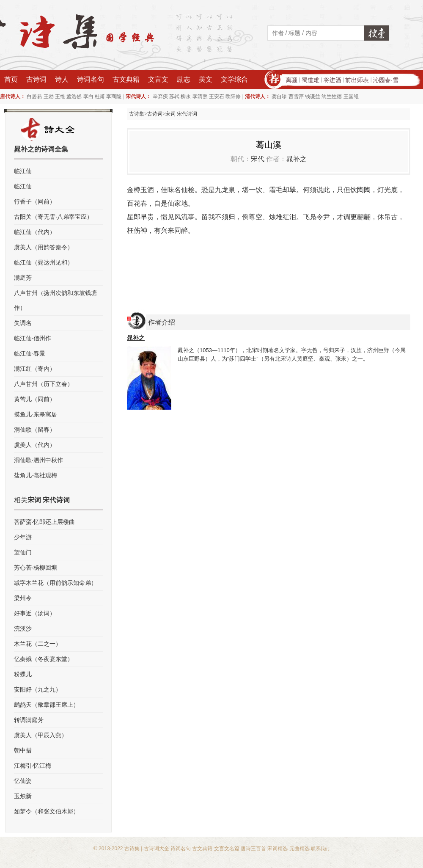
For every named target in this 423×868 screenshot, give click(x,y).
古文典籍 (126, 79)
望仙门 (23, 552)
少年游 (23, 537)
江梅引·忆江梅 (33, 766)
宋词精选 (277, 849)
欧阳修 (233, 96)
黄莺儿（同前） (35, 399)
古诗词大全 (157, 849)
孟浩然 (74, 96)
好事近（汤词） (35, 613)
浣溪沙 (23, 628)
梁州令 (23, 598)
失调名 (23, 323)
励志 (184, 79)
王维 (60, 96)
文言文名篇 (227, 849)
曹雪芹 (296, 96)
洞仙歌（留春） (35, 430)
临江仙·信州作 (33, 338)
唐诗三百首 (253, 849)
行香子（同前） (35, 201)
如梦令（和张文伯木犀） (47, 811)
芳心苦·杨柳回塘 (36, 568)
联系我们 (320, 849)
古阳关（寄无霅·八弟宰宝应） (53, 217)
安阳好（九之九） (38, 689)
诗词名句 (91, 79)
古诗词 (36, 79)
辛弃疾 (160, 96)
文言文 (158, 79)
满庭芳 (23, 278)
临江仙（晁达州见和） (44, 262)
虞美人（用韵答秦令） (44, 247)
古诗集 (137, 114)
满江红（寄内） (35, 369)
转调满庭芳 (29, 720)
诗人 (62, 79)
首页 (11, 79)
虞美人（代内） (35, 445)
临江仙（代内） (35, 232)
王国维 (351, 96)
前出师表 (357, 80)
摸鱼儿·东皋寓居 (36, 414)
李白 (88, 96)
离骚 (291, 80)
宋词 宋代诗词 (181, 114)
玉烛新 (23, 796)
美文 (206, 79)
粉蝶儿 (23, 674)
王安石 (217, 96)
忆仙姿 (23, 781)
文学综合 (234, 79)
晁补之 (297, 159)
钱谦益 (313, 96)
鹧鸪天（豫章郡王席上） (47, 705)
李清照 (200, 96)
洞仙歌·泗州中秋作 (38, 460)
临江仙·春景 (30, 353)
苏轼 (174, 96)
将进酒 (332, 80)
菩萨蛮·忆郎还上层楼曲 (44, 522)
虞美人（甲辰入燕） (41, 735)
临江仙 (23, 171)
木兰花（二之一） (38, 644)
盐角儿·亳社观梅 (36, 475)
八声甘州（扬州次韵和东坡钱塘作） (55, 300)
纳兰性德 (332, 96)
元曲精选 (299, 849)
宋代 (258, 159)
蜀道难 (310, 80)
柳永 (186, 96)
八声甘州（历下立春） (44, 384)
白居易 (34, 96)
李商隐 (114, 96)
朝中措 (23, 750)
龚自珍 (279, 96)
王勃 (49, 96)
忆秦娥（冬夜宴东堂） (44, 659)
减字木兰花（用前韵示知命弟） (55, 583)
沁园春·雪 (386, 80)
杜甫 (100, 96)
